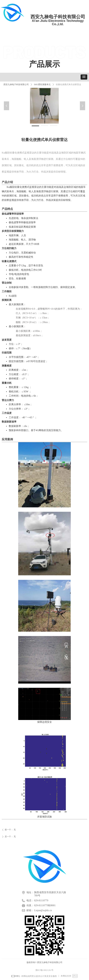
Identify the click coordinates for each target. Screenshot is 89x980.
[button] (84, 77)
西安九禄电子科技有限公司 (16, 84)
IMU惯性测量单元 (42, 84)
